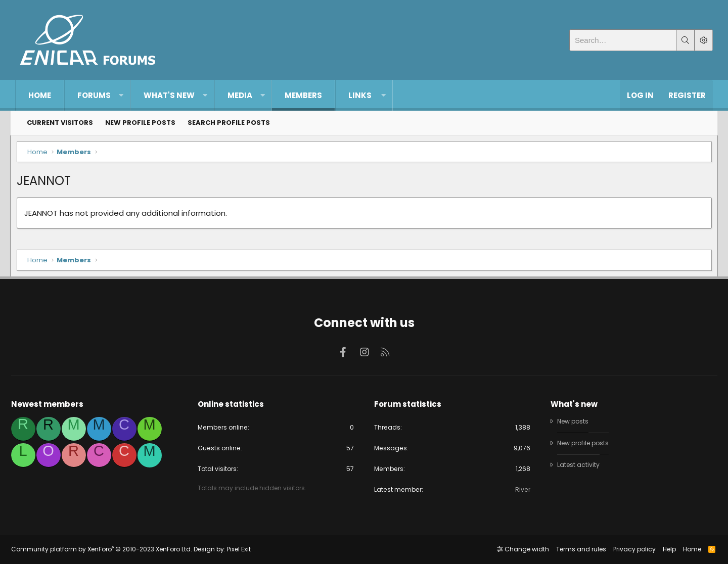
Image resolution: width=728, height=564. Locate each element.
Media (240, 95)
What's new (169, 95)
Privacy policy (630, 550)
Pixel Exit (243, 550)
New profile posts (140, 123)
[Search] (623, 40)
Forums (94, 95)
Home (40, 95)
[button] (121, 95)
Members (303, 95)
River (520, 489)
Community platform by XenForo (106, 550)
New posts (572, 419)
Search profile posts (229, 123)
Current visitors (60, 123)
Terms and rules (577, 550)
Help (665, 550)
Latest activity (577, 464)
